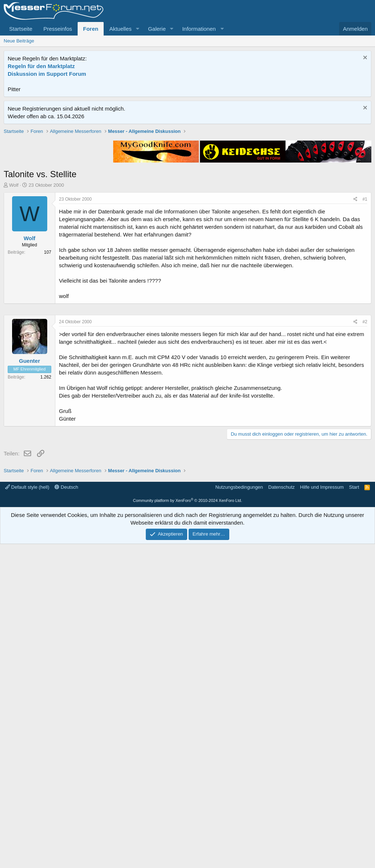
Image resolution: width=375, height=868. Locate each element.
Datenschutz (282, 811)
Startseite (21, 29)
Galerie (157, 29)
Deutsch (66, 811)
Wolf (14, 289)
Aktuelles (120, 29)
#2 (365, 541)
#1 (365, 303)
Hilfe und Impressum (322, 811)
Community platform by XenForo (187, 824)
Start (354, 811)
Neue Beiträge (19, 41)
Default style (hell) (27, 811)
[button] (137, 29)
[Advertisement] (187, 179)
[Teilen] (355, 304)
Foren (91, 29)
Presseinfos (57, 29)
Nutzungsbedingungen (239, 811)
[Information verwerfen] (364, 58)
